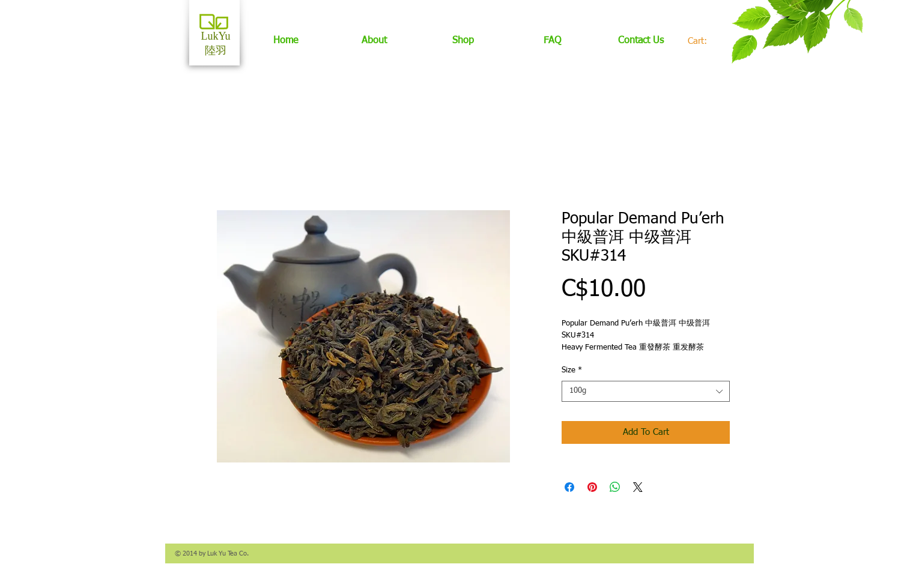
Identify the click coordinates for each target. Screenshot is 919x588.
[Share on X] (638, 487)
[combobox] (646, 391)
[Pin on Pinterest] (592, 487)
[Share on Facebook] (569, 487)
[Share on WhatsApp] (615, 487)
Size (572, 370)
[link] (704, 41)
